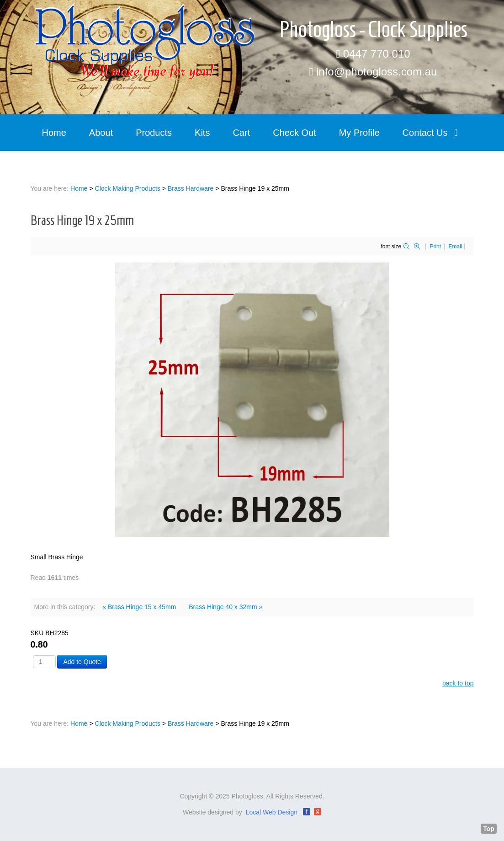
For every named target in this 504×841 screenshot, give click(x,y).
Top (489, 829)
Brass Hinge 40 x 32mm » (225, 607)
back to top (458, 683)
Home (79, 188)
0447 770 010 (377, 54)
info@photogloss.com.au (377, 72)
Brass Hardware (191, 188)
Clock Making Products (128, 188)
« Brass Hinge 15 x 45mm (139, 607)
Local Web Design (272, 812)
